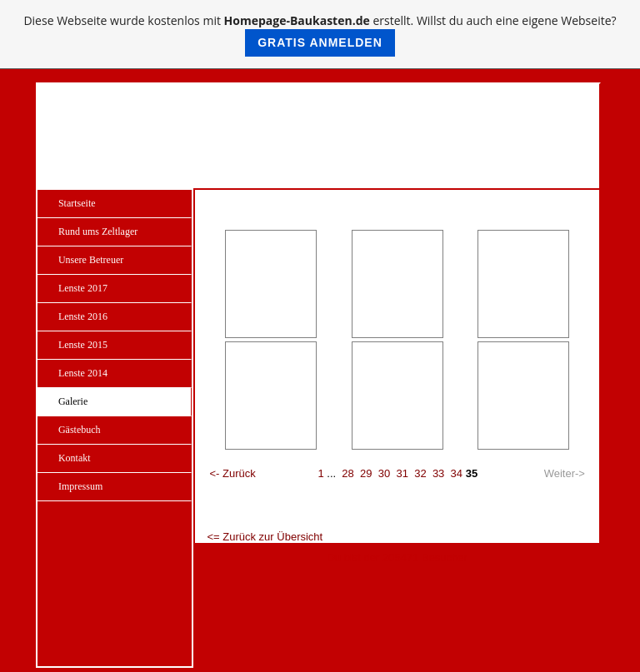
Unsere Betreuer (91, 260)
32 (420, 473)
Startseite (77, 203)
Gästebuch (80, 430)
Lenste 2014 (83, 373)
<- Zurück (232, 473)
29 (366, 473)
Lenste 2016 (83, 316)
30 (384, 473)
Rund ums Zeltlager (98, 231)
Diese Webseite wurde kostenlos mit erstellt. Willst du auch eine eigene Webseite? (320, 35)
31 (402, 473)
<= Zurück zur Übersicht (265, 537)
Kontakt (75, 458)
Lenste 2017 (83, 288)
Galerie (73, 401)
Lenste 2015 (83, 345)
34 (457, 473)
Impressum (80, 486)
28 (347, 473)
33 (438, 473)
